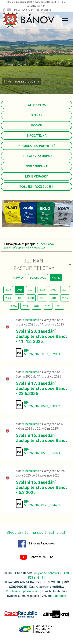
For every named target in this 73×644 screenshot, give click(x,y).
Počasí (36, 125)
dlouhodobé (38, 278)
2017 (42, 298)
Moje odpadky (36, 176)
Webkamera (37, 105)
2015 (65, 298)
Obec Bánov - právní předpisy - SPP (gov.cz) (30, 246)
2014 (14, 306)
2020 (8, 298)
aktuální (18, 278)
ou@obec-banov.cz (47, 573)
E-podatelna (36, 136)
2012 (37, 306)
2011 (48, 306)
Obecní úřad (31, 320)
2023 (42, 290)
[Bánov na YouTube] (9, 10)
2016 (54, 298)
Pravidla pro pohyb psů (37, 146)
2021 (65, 290)
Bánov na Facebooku (36, 544)
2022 (54, 290)
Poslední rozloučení (36, 187)
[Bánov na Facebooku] (4, 10)
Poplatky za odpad (37, 156)
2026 (8, 290)
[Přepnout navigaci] (65, 21)
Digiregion (59, 596)
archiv (56, 278)
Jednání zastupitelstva (34, 264)
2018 (31, 298)
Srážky (37, 115)
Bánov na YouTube (36, 557)
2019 (20, 298)
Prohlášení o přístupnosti (22, 591)
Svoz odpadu (36, 166)
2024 (31, 290)
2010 (59, 306)
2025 (20, 290)
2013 (25, 306)
